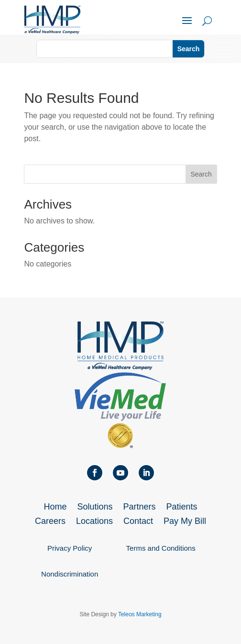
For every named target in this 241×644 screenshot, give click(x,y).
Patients (182, 507)
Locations (94, 522)
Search (201, 174)
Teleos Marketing (140, 614)
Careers (50, 522)
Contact (138, 522)
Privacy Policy (70, 548)
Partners (140, 507)
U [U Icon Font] (207, 21)
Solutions (95, 507)
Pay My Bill (185, 522)
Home (55, 507)
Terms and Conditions (161, 548)
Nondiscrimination (70, 574)
